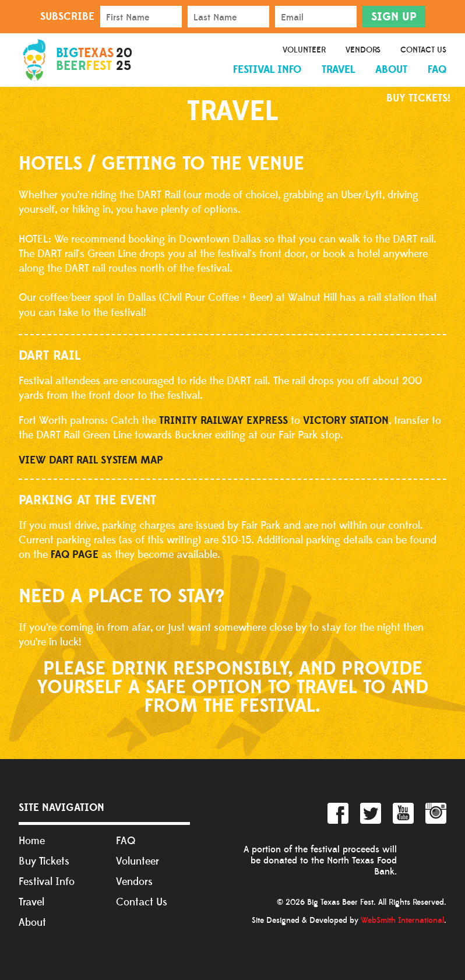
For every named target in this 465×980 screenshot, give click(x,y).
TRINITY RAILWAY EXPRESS (223, 421)
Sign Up (394, 17)
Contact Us (423, 50)
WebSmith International (402, 921)
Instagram (436, 813)
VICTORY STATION (346, 421)
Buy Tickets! (418, 98)
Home (32, 841)
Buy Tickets (44, 861)
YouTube (403, 813)
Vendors (363, 50)
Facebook (338, 813)
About (391, 70)
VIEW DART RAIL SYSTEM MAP (91, 460)
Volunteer (304, 50)
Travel (338, 70)
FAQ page (75, 555)
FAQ (437, 70)
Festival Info (267, 70)
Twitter (371, 813)
